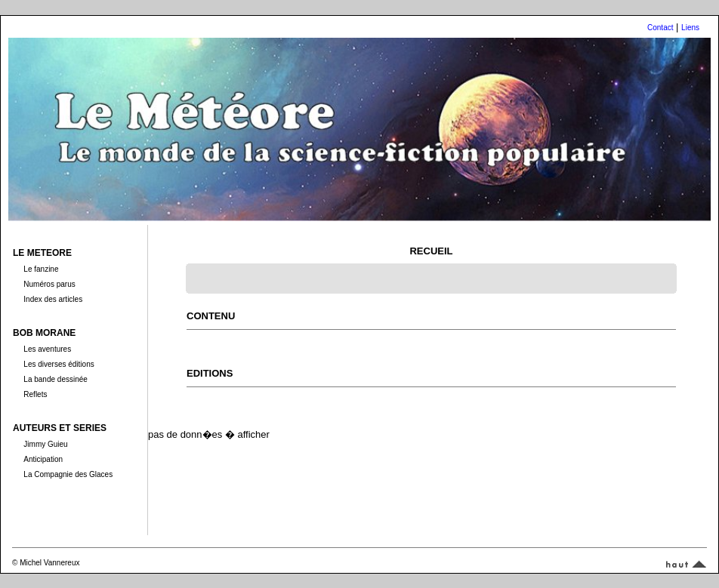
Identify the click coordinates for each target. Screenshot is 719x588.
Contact (660, 28)
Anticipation (43, 459)
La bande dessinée (56, 379)
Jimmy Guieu (45, 444)
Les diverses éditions (59, 364)
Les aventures (47, 349)
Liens (690, 28)
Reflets (35, 394)
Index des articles (53, 299)
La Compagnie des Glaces (68, 474)
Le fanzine (41, 269)
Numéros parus (49, 284)
